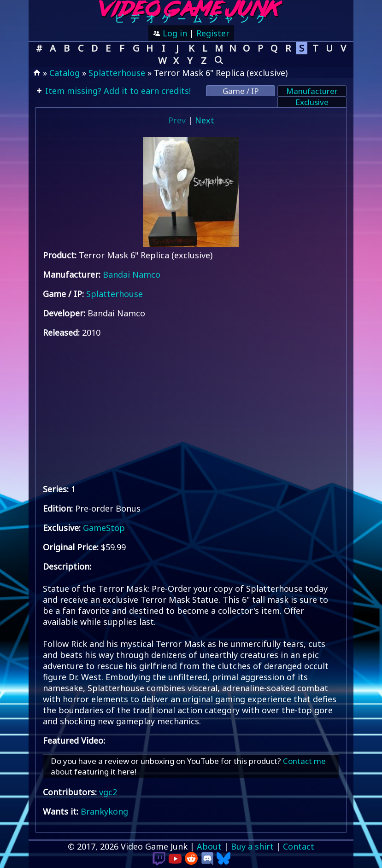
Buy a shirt (252, 846)
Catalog (65, 73)
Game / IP (241, 91)
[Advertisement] (191, 411)
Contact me (304, 761)
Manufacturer (312, 91)
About (209, 846)
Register (213, 33)
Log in (174, 33)
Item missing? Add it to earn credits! (117, 91)
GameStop (104, 528)
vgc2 (108, 792)
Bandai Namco (132, 274)
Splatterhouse (117, 73)
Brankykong (104, 811)
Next (205, 120)
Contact (299, 846)
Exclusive (312, 102)
